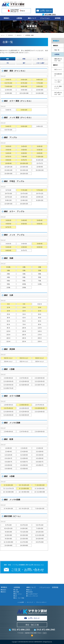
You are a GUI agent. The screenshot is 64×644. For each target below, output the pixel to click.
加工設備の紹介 (58, 75)
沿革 (16, 596)
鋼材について (32, 18)
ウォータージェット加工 (58, 81)
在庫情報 (57, 54)
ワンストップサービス (33, 596)
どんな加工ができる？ (33, 594)
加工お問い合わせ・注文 (58, 93)
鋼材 (8, 59)
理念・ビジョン (18, 594)
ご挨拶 (16, 590)
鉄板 (24, 59)
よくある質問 (21, 602)
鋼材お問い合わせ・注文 (58, 60)
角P (24, 63)
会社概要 (17, 592)
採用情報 (58, 18)
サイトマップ (30, 602)
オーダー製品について (58, 87)
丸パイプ (40, 59)
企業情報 (19, 18)
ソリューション (45, 18)
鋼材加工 (56, 65)
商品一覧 (57, 50)
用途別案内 (30, 592)
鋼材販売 (19, 35)
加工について (58, 69)
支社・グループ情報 (19, 598)
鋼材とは (30, 590)
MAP (45, 633)
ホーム (3, 35)
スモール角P (40, 63)
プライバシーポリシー (41, 602)
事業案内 (6, 18)
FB (8, 63)
